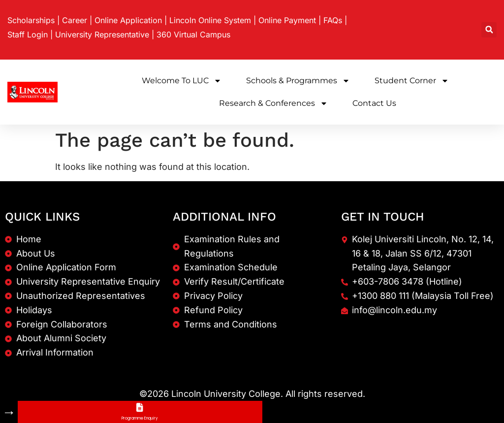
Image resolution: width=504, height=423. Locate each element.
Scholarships (31, 20)
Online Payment (287, 20)
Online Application (128, 20)
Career (75, 20)
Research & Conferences (273, 103)
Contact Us (374, 103)
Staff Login (28, 34)
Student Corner (412, 81)
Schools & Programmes (298, 81)
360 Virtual (193, 34)
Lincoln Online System (210, 20)
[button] (489, 30)
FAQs (333, 20)
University (102, 34)
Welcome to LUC (182, 81)
